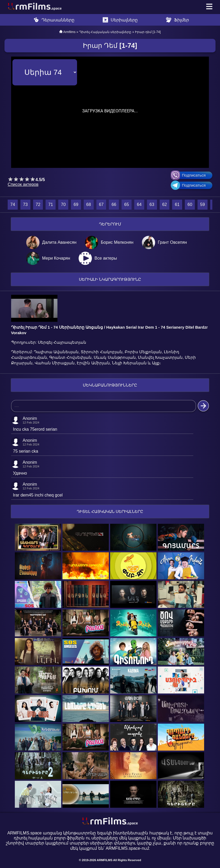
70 (63, 205)
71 (51, 205)
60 (190, 205)
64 (139, 205)
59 (203, 205)
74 (13, 205)
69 (76, 205)
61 (177, 205)
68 (89, 205)
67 (101, 205)
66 (114, 205)
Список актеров (23, 184)
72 (38, 205)
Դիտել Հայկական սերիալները (105, 32)
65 (127, 205)
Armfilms (69, 32)
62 (165, 205)
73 (25, 205)
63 (152, 205)
